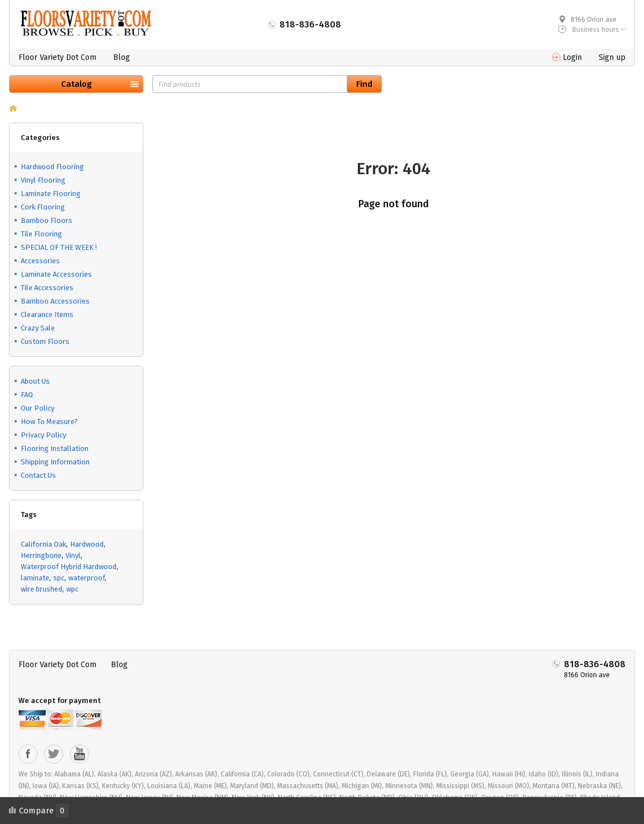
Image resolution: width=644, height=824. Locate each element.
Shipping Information (55, 462)
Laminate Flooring (51, 194)
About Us (35, 381)
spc (59, 578)
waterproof (87, 578)
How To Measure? (49, 422)
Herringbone (41, 555)
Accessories (40, 261)
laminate (35, 578)
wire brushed (41, 589)
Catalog (76, 84)
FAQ (27, 395)
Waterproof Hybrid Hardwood (69, 567)
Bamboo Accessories (55, 301)
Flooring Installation (55, 448)
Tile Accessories (47, 288)
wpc (72, 589)
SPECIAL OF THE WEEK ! (59, 247)
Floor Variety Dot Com (57, 57)
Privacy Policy (43, 435)
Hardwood (87, 544)
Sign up (612, 57)
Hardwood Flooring (52, 167)
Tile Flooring (41, 234)
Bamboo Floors (46, 220)
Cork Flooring (43, 207)
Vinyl (73, 555)
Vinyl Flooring (43, 180)
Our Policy (38, 408)
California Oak (43, 544)
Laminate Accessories (56, 274)
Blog (122, 57)
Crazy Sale (38, 328)
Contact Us (38, 475)
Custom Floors (45, 341)
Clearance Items (47, 315)
